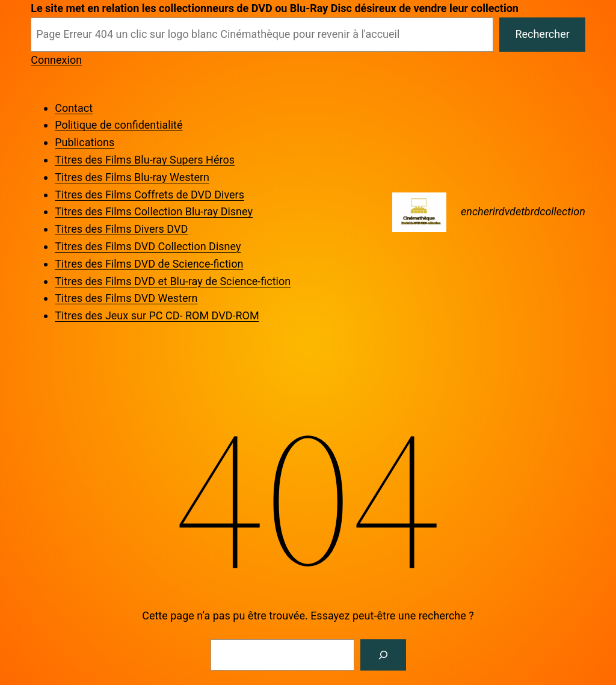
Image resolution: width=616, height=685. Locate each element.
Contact (74, 108)
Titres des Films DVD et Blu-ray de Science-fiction (173, 281)
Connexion (56, 60)
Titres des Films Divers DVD (121, 229)
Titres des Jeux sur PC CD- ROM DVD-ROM (157, 315)
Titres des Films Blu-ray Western (132, 177)
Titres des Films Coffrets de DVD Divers (149, 195)
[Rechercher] (383, 655)
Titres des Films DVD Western (126, 298)
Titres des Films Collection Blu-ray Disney (154, 211)
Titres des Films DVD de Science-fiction (149, 264)
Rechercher (542, 34)
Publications (85, 142)
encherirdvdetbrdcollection (523, 211)
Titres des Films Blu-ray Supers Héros (145, 160)
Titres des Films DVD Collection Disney (148, 246)
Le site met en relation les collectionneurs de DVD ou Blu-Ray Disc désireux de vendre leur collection (275, 8)
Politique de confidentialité (119, 125)
